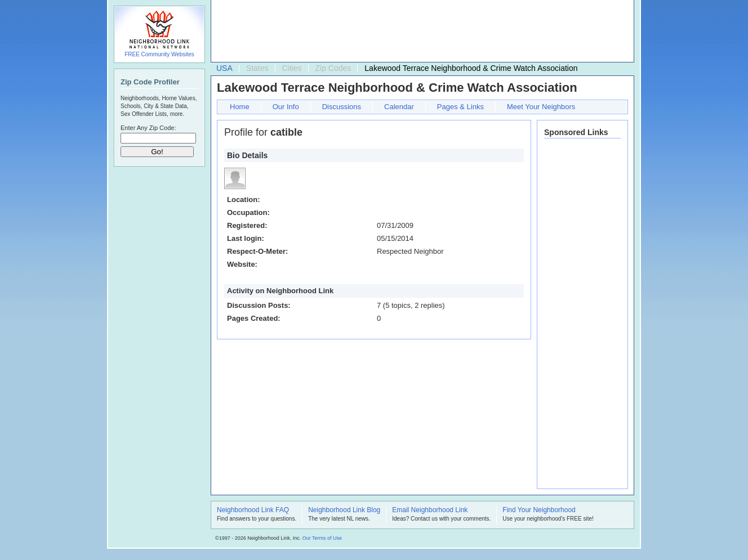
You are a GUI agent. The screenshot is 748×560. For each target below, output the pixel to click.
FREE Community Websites (159, 54)
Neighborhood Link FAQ (253, 510)
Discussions (342, 107)
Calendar (399, 107)
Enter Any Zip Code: (148, 128)
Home (240, 107)
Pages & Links (460, 107)
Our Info (286, 107)
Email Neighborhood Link (430, 510)
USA (224, 68)
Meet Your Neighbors (541, 107)
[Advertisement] (420, 32)
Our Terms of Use (322, 538)
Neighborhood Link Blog (344, 510)
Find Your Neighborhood (539, 510)
